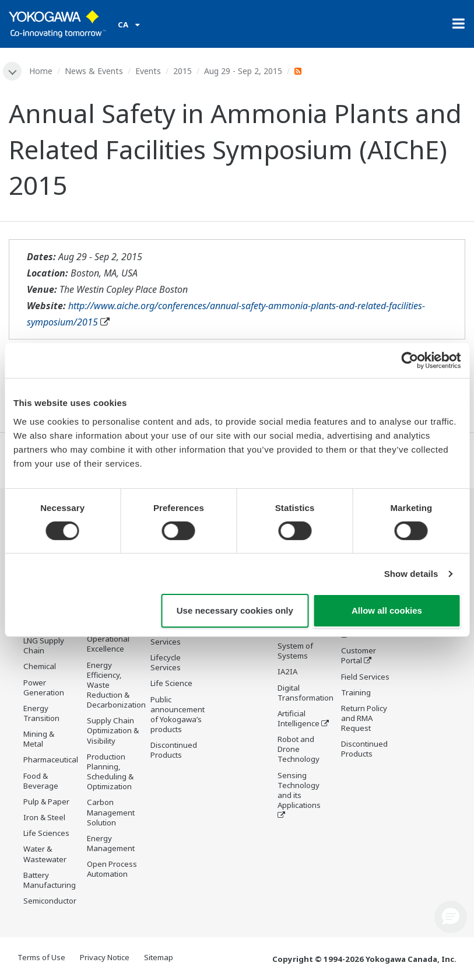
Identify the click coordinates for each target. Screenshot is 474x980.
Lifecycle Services (166, 662)
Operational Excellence (108, 644)
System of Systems (295, 651)
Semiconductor (50, 901)
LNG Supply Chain (44, 645)
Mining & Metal (39, 739)
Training (356, 692)
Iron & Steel (44, 817)
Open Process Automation (112, 869)
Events (148, 71)
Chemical (40, 666)
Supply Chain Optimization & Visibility (113, 730)
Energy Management (111, 843)
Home (41, 71)
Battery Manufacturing (50, 880)
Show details (411, 574)
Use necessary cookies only (235, 610)
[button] (451, 917)
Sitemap (159, 957)
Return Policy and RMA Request (364, 718)
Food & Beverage (41, 781)
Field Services (365, 677)
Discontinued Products (174, 750)
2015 (182, 71)
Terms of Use (41, 957)
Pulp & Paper (46, 801)
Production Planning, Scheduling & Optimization (110, 771)
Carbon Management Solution (111, 812)
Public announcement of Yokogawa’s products (178, 714)
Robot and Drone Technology (299, 749)
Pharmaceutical (51, 759)
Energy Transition (41, 713)
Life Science (171, 683)
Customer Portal (359, 655)
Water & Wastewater (45, 854)
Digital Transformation (306, 693)
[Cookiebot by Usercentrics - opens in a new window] (410, 360)
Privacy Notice (105, 957)
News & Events (94, 71)
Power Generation (44, 687)
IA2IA (287, 671)
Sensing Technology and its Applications (299, 790)
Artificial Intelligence (299, 718)
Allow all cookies (387, 610)
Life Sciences (46, 833)
